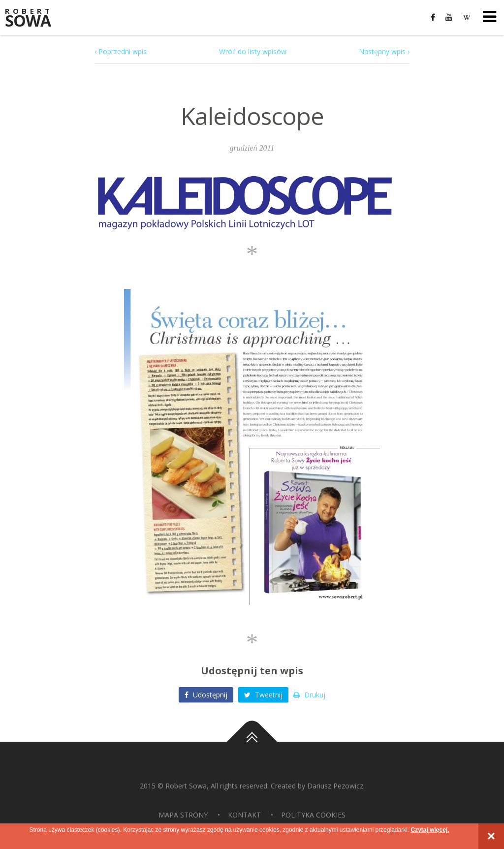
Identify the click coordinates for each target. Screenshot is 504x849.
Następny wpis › (384, 51)
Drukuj (309, 695)
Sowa (34, 18)
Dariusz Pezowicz (335, 786)
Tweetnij (263, 695)
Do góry (252, 742)
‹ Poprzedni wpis (121, 51)
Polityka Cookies (313, 815)
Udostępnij (206, 695)
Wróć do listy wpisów (253, 51)
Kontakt (244, 815)
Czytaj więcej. (430, 830)
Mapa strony (183, 815)
